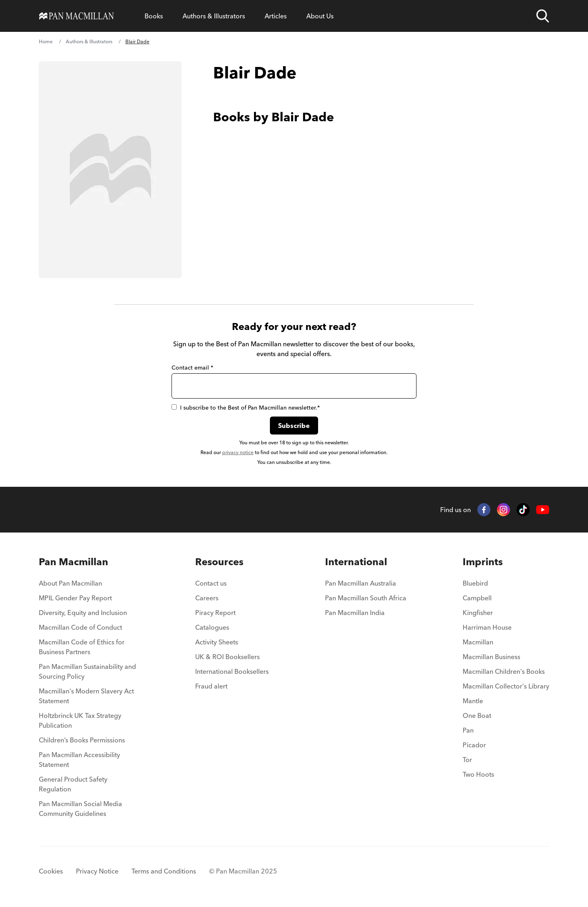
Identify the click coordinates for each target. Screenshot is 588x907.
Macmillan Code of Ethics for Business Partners (82, 647)
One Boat (477, 715)
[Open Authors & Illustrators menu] (214, 16)
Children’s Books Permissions (82, 740)
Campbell (477, 598)
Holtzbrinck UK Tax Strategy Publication (80, 720)
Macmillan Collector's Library (506, 686)
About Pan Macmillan (70, 583)
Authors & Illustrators (214, 16)
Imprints (483, 562)
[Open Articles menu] (276, 16)
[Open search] (543, 16)
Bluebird (475, 583)
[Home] (77, 16)
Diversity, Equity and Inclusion (83, 613)
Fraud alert (211, 686)
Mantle (473, 701)
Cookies (51, 871)
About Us (320, 16)
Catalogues (212, 627)
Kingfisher (478, 613)
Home (46, 41)
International (356, 562)
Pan (468, 730)
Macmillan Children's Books (504, 671)
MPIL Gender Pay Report (75, 598)
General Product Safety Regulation (73, 784)
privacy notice (238, 452)
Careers (207, 598)
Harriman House (487, 627)
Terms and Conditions (164, 871)
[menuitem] (89, 586)
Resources (219, 562)
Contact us (211, 583)
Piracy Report (215, 613)
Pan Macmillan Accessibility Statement (79, 760)
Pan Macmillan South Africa (366, 598)
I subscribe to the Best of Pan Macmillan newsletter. (246, 408)
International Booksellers (232, 671)
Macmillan (478, 642)
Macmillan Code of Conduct (80, 627)
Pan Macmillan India (355, 613)
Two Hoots (478, 774)
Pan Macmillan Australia (361, 583)
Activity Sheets (217, 642)
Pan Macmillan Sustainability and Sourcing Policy (87, 671)
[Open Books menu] (154, 16)
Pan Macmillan (73, 562)
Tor (467, 760)
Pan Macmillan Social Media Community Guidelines (80, 809)
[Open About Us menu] (320, 16)
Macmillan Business (491, 657)
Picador (474, 745)
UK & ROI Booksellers (227, 657)
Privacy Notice (97, 871)
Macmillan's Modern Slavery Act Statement (86, 696)
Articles (276, 16)
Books (154, 16)
